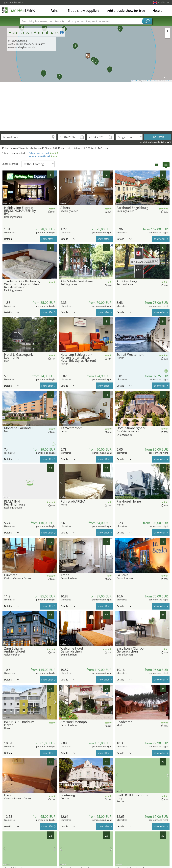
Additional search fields (153, 142)
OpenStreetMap (152, 81)
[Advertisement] (86, 106)
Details (12, 239)
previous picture (4, 188)
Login (5, 2)
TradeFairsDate (18, 10)
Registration (17, 2)
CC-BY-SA (168, 81)
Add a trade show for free (126, 11)
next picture (55, 188)
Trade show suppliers (84, 11)
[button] (86, 54)
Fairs (55, 11)
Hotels (157, 11)
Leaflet (135, 81)
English (163, 2)
